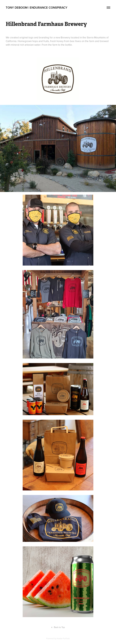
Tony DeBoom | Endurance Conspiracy (37, 7)
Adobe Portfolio (63, 638)
